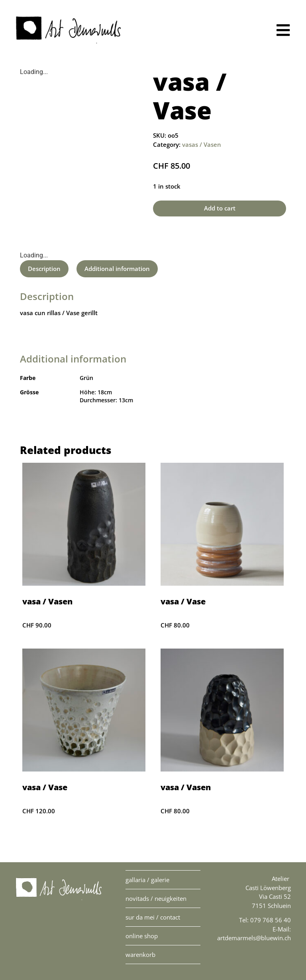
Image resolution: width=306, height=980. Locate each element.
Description (44, 269)
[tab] (44, 269)
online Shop (142, 936)
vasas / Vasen (202, 144)
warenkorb (140, 955)
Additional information (117, 269)
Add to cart (220, 208)
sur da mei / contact (153, 917)
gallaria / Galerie (147, 880)
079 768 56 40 (271, 920)
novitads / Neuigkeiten (156, 898)
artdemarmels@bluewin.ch (254, 938)
